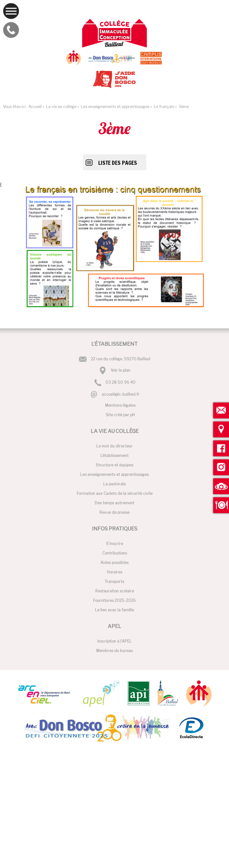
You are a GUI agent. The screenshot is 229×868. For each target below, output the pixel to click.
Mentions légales (120, 405)
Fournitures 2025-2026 (114, 600)
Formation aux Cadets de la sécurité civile (115, 493)
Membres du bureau (115, 651)
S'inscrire (115, 544)
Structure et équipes (114, 465)
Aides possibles (114, 563)
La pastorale (114, 484)
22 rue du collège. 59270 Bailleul (121, 359)
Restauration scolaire (115, 591)
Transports (114, 581)
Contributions (115, 553)
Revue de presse (114, 512)
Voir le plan (121, 370)
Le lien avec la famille (114, 610)
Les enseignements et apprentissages (114, 474)
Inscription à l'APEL (114, 641)
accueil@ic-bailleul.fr (121, 394)
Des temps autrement (114, 503)
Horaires (115, 572)
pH (133, 415)
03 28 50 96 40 (121, 383)
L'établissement (114, 455)
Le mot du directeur (114, 446)
